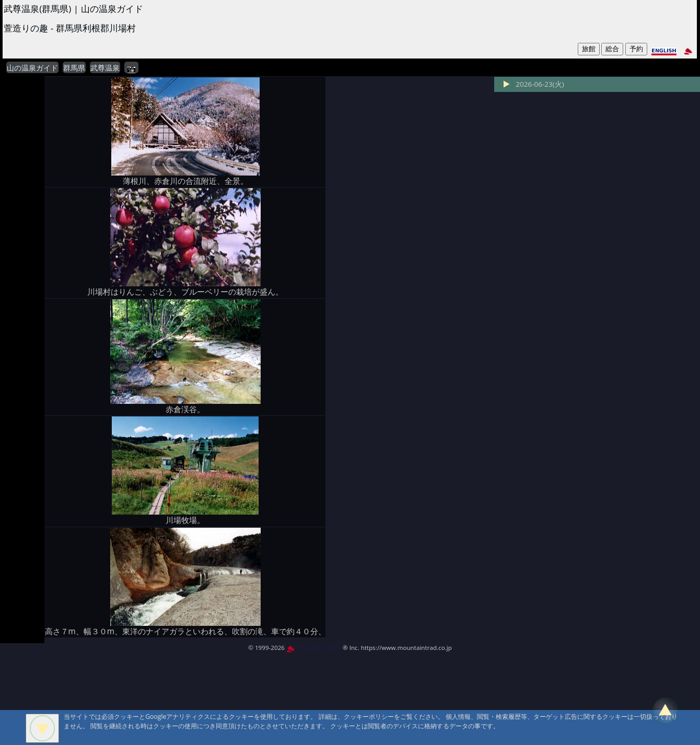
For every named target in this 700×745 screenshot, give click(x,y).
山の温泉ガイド (32, 68)
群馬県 (74, 68)
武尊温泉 (105, 68)
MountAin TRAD (314, 648)
